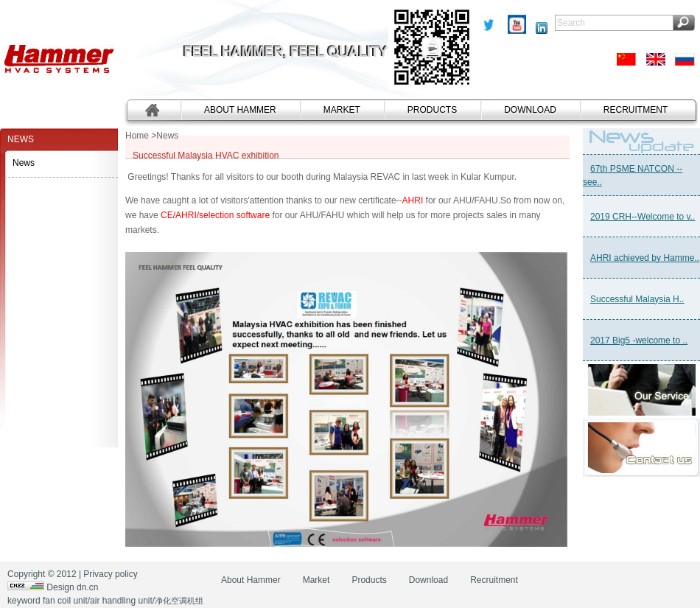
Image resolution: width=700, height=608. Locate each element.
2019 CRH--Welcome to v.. (643, 217)
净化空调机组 (179, 601)
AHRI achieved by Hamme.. (645, 258)
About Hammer (240, 110)
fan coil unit (65, 601)
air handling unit (121, 601)
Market (342, 110)
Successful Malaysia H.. (637, 299)
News (24, 163)
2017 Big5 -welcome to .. (639, 340)
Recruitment (636, 110)
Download (530, 110)
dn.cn (87, 587)
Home (137, 136)
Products (432, 110)
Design (60, 587)
